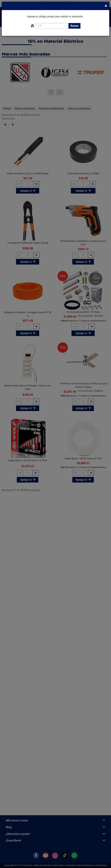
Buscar (74, 19)
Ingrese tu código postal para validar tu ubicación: (55, 10)
